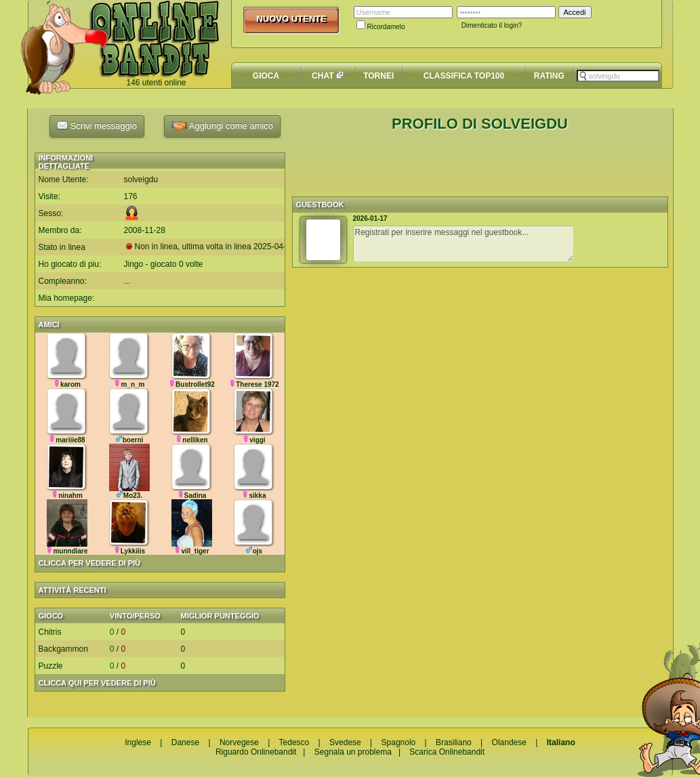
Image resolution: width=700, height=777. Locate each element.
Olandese (509, 742)
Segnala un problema (353, 752)
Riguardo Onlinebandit (256, 752)
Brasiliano (454, 742)
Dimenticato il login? (492, 25)
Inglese (138, 742)
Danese (185, 742)
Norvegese (239, 742)
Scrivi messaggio (97, 125)
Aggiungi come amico (222, 126)
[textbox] (618, 76)
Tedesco (294, 742)
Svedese (345, 742)
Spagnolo (399, 742)
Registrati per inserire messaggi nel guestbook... (464, 244)
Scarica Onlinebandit (447, 752)
